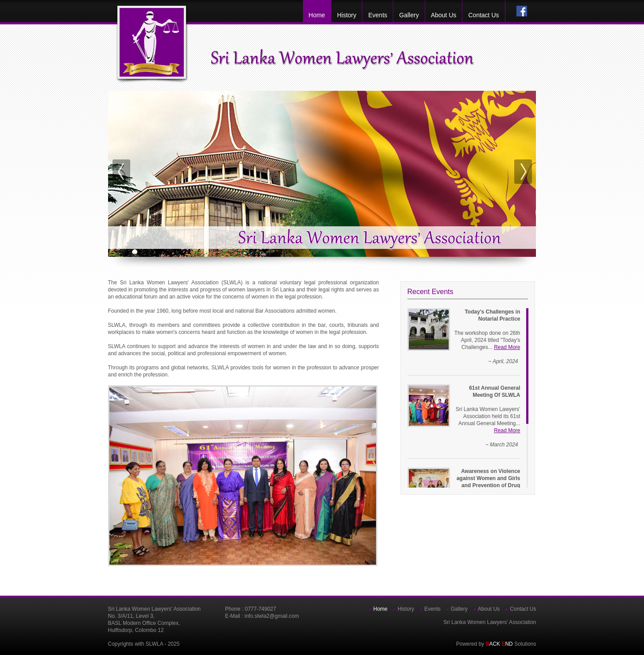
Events (378, 15)
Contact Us (483, 15)
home (317, 15)
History (347, 15)
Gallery (409, 15)
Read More (507, 347)
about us (444, 15)
